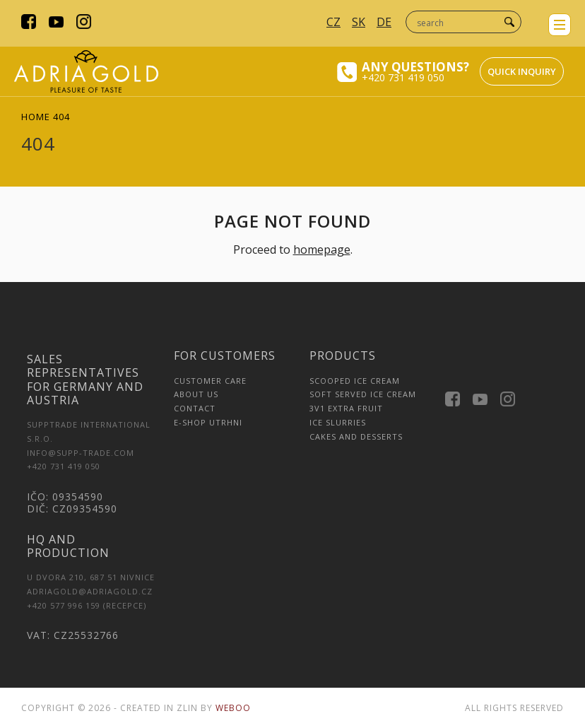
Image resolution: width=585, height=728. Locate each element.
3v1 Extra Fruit (346, 408)
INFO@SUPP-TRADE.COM (81, 453)
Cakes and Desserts (356, 436)
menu (560, 25)
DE (384, 22)
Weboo (233, 708)
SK (359, 22)
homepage (322, 249)
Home (36, 117)
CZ (333, 22)
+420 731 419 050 (403, 77)
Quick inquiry (522, 71)
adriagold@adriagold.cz (90, 591)
